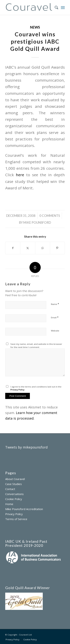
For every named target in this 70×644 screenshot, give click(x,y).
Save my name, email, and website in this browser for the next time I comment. (36, 346)
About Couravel (15, 479)
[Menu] (63, 7)
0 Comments (50, 216)
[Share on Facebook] (13, 248)
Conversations (14, 494)
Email (55, 317)
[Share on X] (28, 248)
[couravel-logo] (29, 7)
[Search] (55, 7)
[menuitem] (55, 7)
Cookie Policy (14, 499)
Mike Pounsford (37, 222)
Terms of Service (16, 519)
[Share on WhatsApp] (43, 248)
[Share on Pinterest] (57, 248)
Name (55, 304)
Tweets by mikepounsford (26, 447)
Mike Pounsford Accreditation (24, 509)
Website (55, 331)
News (35, 27)
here (20, 175)
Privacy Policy (17, 390)
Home (9, 504)
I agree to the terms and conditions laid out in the (36, 388)
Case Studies (14, 484)
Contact (10, 489)
